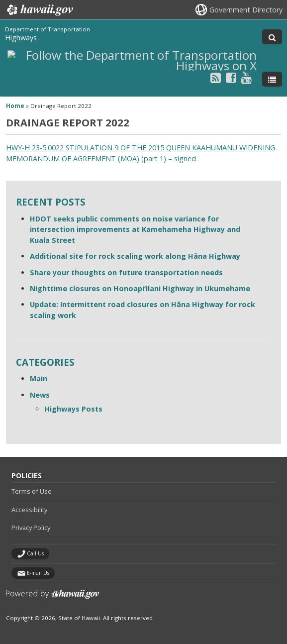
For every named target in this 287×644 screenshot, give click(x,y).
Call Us (35, 553)
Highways (21, 38)
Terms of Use (32, 491)
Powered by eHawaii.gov (52, 598)
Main (39, 378)
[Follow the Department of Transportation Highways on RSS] (216, 77)
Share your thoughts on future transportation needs (126, 272)
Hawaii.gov (39, 10)
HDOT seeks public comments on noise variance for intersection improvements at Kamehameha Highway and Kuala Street (135, 229)
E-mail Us (38, 573)
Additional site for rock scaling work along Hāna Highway (135, 256)
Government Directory (246, 10)
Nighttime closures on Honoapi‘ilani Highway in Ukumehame (140, 288)
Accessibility (29, 510)
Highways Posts (73, 409)
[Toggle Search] (272, 37)
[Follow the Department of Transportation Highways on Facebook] (231, 77)
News (40, 395)
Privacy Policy (31, 528)
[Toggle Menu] (272, 79)
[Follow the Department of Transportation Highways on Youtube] (246, 77)
